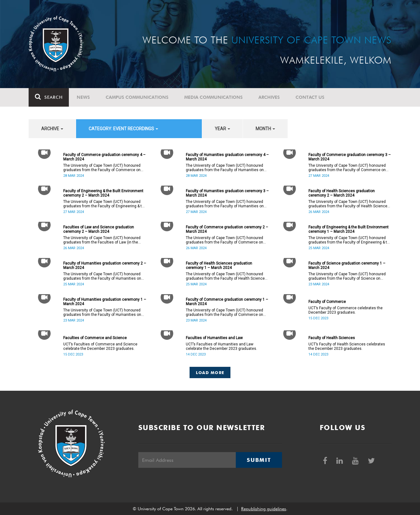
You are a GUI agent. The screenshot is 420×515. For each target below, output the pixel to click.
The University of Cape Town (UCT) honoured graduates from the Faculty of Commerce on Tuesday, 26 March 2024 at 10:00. (224, 240)
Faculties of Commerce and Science (95, 338)
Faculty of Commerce (327, 302)
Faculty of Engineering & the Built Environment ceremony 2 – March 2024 (103, 193)
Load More (210, 372)
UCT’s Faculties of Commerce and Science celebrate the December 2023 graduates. (100, 346)
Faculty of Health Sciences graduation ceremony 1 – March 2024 (219, 266)
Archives (269, 97)
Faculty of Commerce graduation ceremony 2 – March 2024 (227, 229)
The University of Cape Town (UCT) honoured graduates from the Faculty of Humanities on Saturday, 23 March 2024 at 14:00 (102, 312)
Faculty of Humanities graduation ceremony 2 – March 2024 (105, 266)
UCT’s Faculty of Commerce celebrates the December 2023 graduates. (345, 310)
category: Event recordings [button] (123, 129)
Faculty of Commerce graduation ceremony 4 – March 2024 (104, 157)
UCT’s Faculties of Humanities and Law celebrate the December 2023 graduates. (221, 346)
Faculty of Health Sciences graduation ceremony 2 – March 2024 (342, 193)
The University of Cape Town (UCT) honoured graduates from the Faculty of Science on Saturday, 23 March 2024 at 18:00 (347, 276)
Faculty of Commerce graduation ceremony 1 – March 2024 (227, 302)
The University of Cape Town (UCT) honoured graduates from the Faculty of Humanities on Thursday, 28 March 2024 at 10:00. (225, 168)
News (83, 97)
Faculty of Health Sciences (332, 338)
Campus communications (137, 97)
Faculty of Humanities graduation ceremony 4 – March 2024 (227, 157)
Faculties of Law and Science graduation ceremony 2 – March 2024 (99, 229)
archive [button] (52, 129)
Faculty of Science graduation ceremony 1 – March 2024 (347, 266)
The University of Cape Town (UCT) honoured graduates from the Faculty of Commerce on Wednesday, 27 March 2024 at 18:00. (347, 168)
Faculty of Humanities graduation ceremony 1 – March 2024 (105, 302)
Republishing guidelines (264, 509)
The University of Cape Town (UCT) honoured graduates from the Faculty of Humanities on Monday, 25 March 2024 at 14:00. (102, 276)
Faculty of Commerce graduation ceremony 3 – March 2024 (350, 157)
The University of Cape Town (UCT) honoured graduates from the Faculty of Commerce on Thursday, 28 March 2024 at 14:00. (102, 168)
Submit (259, 460)
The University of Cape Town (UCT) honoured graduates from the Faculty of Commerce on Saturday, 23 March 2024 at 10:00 (224, 312)
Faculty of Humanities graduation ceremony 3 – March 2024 (227, 193)
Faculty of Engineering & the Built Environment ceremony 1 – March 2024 (348, 229)
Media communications (213, 97)
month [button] (265, 129)
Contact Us (310, 97)
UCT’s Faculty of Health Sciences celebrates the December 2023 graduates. (347, 346)
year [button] (222, 129)
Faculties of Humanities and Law (214, 338)
